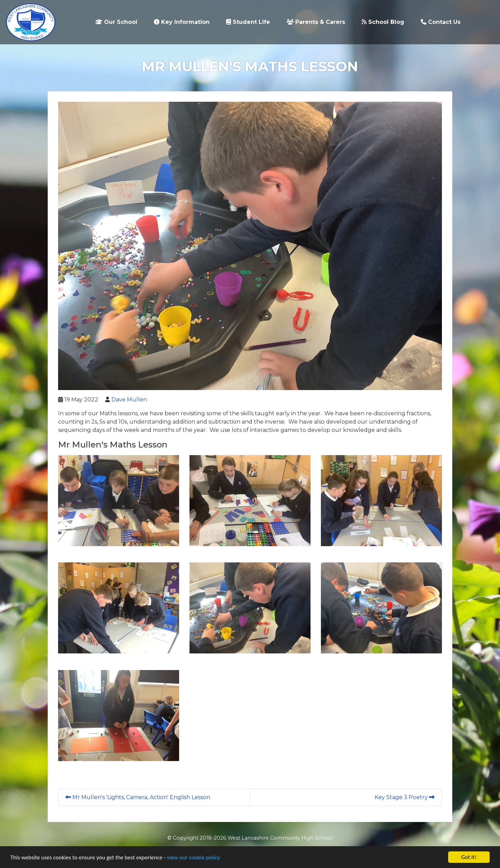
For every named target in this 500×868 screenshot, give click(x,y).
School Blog (383, 22)
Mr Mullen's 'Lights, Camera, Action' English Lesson (138, 797)
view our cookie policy (193, 857)
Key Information (182, 22)
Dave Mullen (129, 400)
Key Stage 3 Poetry (405, 797)
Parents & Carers (316, 22)
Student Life (248, 22)
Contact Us (441, 22)
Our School (116, 22)
